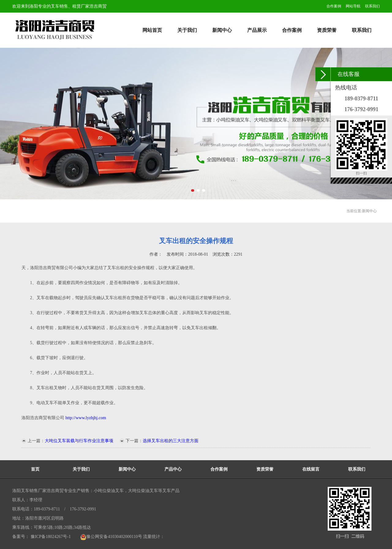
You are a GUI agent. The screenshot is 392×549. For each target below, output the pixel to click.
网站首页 (152, 30)
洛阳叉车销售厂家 (29, 491)
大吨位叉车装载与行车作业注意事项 (79, 441)
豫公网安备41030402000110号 (111, 537)
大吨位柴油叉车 (143, 491)
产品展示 (257, 30)
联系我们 (372, 6)
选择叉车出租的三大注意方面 (171, 441)
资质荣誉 (327, 30)
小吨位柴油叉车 (109, 491)
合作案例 (334, 6)
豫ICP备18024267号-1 (50, 537)
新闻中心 (222, 30)
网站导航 (353, 6)
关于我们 (187, 30)
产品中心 (173, 469)
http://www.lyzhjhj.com (86, 418)
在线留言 (311, 469)
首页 (35, 469)
